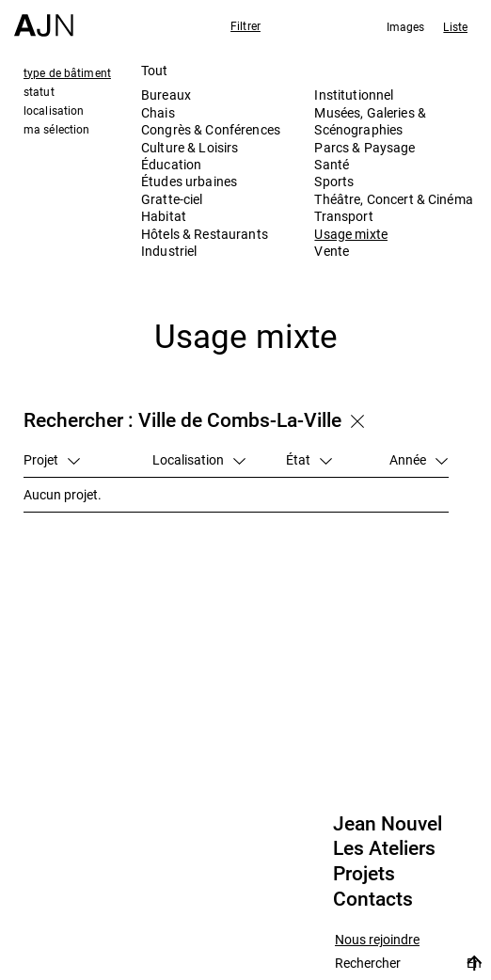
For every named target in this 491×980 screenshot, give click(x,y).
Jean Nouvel (388, 824)
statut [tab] (39, 91)
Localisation (199, 459)
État (309, 459)
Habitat (164, 216)
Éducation (171, 164)
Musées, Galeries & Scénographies (370, 121)
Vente (332, 251)
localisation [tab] (54, 110)
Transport (343, 216)
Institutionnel (354, 95)
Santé (332, 164)
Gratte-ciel (172, 199)
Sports (334, 181)
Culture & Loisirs (190, 147)
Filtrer (245, 25)
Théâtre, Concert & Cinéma (394, 199)
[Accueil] (44, 18)
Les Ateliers (384, 848)
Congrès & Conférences (211, 129)
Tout (155, 70)
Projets (364, 874)
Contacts (373, 899)
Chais (158, 112)
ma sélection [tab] (56, 129)
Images (406, 26)
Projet (52, 459)
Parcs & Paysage (364, 147)
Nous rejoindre (377, 940)
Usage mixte (351, 234)
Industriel (169, 251)
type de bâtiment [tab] (67, 72)
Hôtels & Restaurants (205, 234)
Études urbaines (189, 181)
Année (419, 459)
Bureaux (166, 95)
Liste (455, 26)
